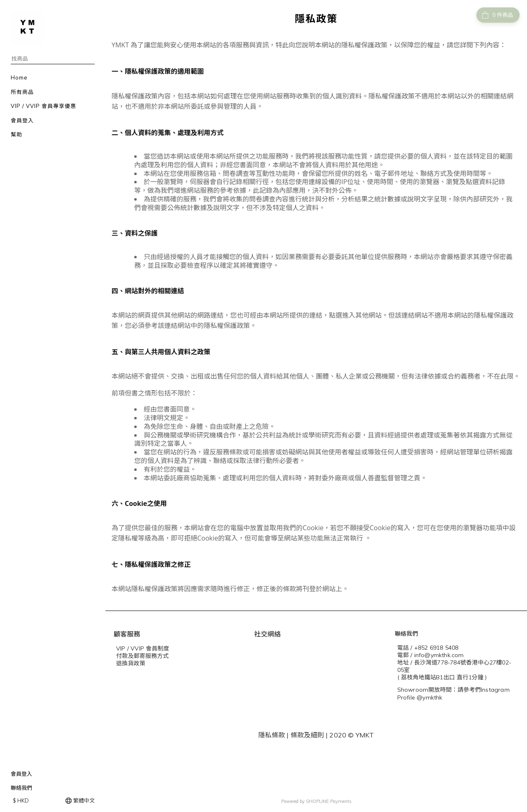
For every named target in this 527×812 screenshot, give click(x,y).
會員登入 (21, 774)
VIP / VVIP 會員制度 (143, 648)
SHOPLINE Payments (329, 801)
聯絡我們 (21, 788)
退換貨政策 (131, 663)
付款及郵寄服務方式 (142, 656)
